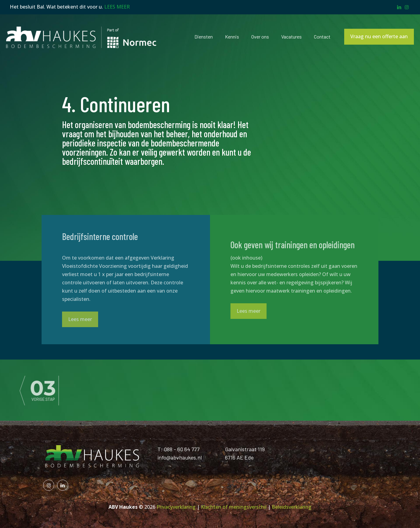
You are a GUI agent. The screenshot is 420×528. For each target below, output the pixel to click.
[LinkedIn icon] (399, 7)
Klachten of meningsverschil (234, 507)
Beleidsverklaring (292, 507)
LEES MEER (117, 7)
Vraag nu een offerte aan (379, 36)
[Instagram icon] (407, 7)
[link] (84, 390)
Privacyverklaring (176, 507)
